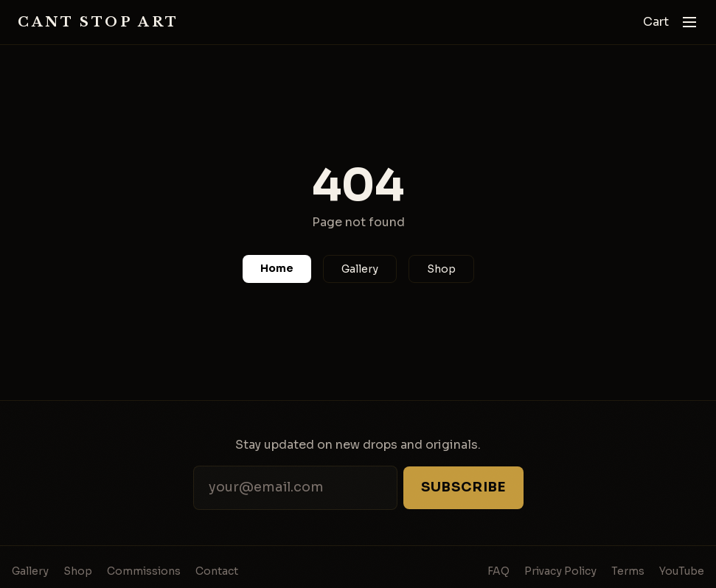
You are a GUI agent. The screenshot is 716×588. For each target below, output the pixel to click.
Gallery (360, 269)
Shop (441, 269)
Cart (656, 22)
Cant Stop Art (98, 22)
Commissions (144, 571)
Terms (628, 571)
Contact (217, 571)
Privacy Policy (560, 571)
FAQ (498, 571)
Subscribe (463, 487)
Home (277, 268)
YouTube (682, 571)
